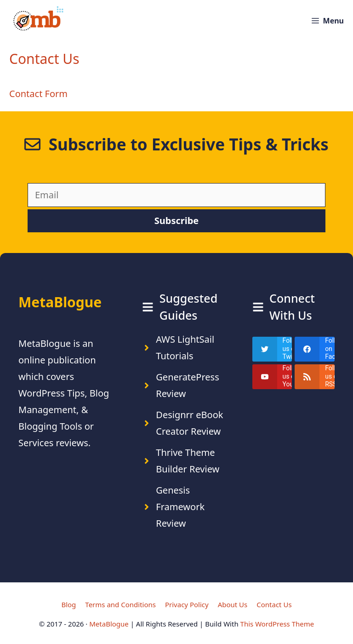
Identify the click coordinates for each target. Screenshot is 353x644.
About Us (233, 604)
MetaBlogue (109, 624)
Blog (68, 604)
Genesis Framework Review (180, 507)
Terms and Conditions (120, 604)
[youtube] (272, 377)
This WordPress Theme (277, 624)
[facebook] (315, 349)
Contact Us (274, 604)
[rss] (315, 377)
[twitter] (272, 349)
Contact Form (38, 94)
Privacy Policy (187, 604)
